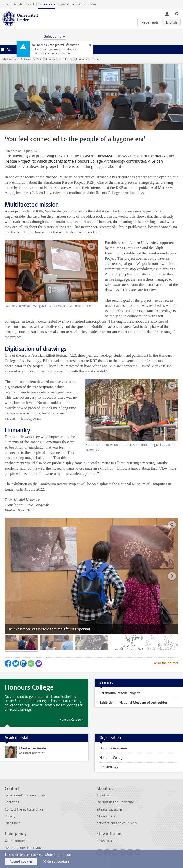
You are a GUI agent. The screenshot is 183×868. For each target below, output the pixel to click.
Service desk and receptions (25, 795)
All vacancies (106, 816)
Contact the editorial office (24, 809)
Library (92, 4)
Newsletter (104, 841)
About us (103, 795)
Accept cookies (21, 861)
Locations (12, 802)
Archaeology (109, 767)
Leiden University (12, 4)
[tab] (21, 642)
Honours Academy (113, 748)
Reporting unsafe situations (25, 848)
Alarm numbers (16, 841)
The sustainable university (115, 802)
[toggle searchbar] (177, 14)
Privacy (10, 816)
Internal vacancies (109, 809)
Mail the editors (166, 663)
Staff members (46, 4)
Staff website (11, 59)
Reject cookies (58, 861)
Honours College (70, 720)
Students (30, 4)
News (28, 59)
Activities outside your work (117, 823)
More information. (58, 855)
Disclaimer (12, 823)
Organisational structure (72, 4)
